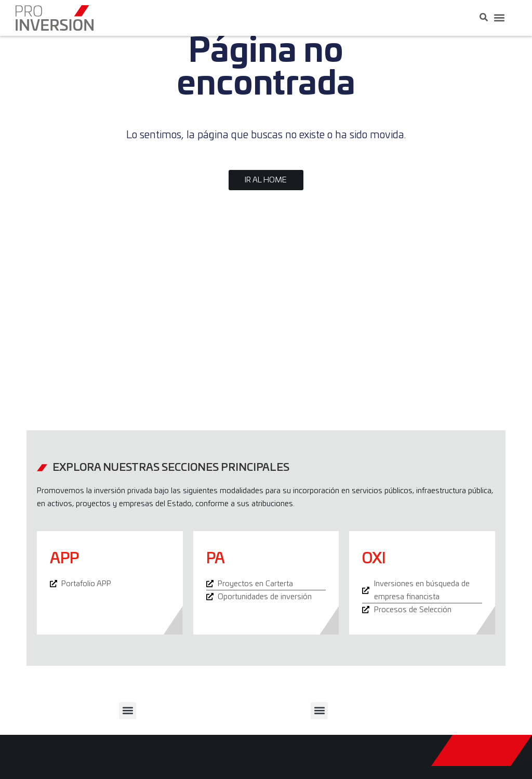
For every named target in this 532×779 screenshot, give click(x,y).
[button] (499, 18)
